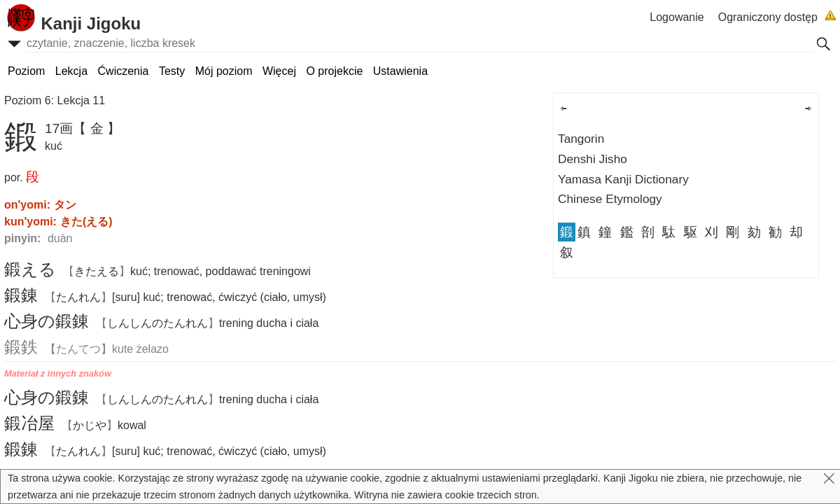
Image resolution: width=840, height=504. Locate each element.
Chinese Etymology (610, 199)
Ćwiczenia (124, 71)
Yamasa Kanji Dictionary (623, 179)
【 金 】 (97, 128)
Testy (172, 71)
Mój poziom (224, 71)
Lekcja (71, 71)
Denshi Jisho (593, 159)
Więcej (279, 71)
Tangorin (581, 139)
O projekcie (334, 71)
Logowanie (677, 17)
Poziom (26, 71)
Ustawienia (400, 71)
